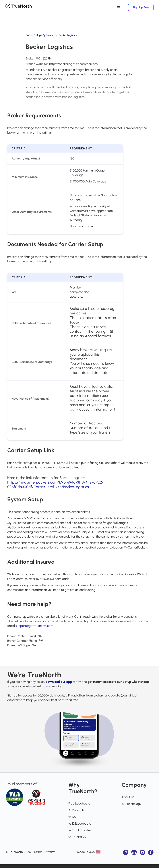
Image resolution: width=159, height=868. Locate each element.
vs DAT (73, 817)
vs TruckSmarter (80, 830)
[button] (117, 7)
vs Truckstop (77, 837)
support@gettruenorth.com (34, 626)
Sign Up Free (141, 7)
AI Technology (131, 804)
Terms (38, 852)
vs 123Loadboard (80, 823)
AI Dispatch (76, 810)
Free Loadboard (79, 803)
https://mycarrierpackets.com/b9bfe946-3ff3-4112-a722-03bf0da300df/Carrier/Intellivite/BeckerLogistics (56, 485)
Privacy (50, 852)
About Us (128, 797)
